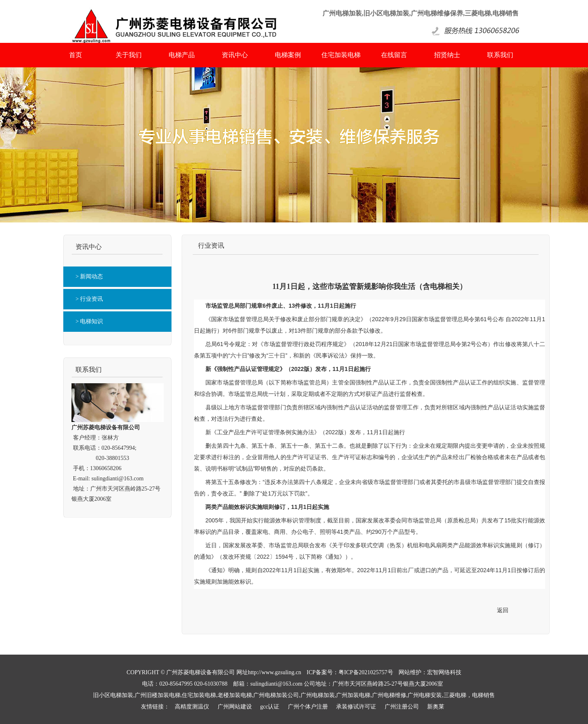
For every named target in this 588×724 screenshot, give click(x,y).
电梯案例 (288, 55)
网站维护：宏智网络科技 (430, 672)
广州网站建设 (235, 707)
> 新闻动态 (89, 276)
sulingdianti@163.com (118, 479)
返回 (503, 610)
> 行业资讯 (89, 299)
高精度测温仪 (192, 707)
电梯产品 (182, 55)
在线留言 (394, 55)
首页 (76, 55)
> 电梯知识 (89, 321)
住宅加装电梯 (341, 55)
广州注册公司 (402, 707)
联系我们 (500, 55)
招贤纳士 (447, 55)
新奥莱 (436, 707)
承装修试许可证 (356, 707)
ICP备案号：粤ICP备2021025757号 (350, 672)
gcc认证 (270, 707)
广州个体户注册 (308, 707)
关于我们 (129, 55)
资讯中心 (235, 55)
